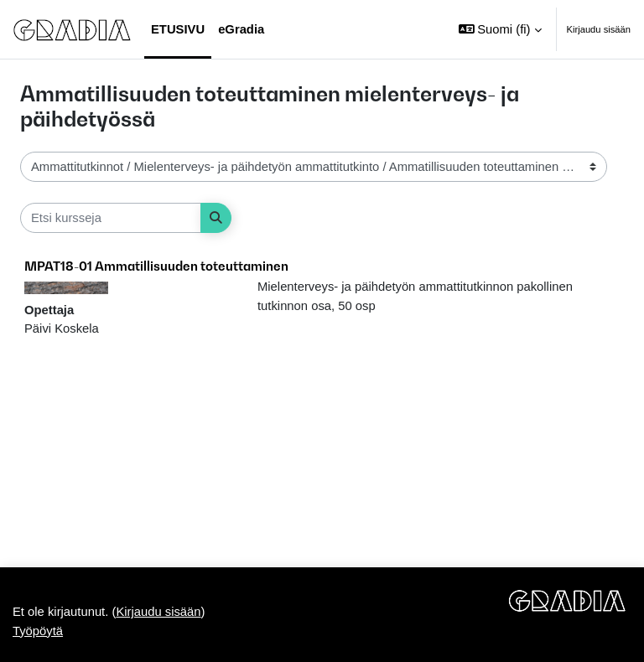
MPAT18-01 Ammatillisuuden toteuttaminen (156, 266)
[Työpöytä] (72, 29)
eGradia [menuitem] (241, 29)
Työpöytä (38, 631)
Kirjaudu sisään (599, 29)
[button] (500, 29)
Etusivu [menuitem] (178, 29)
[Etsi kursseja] (111, 218)
